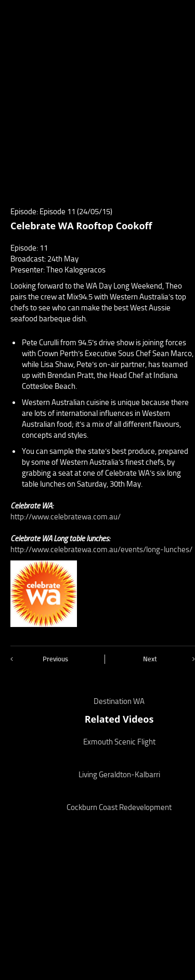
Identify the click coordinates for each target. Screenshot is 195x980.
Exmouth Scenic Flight (119, 742)
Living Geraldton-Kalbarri (119, 775)
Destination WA (119, 701)
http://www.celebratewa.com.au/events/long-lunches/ (101, 550)
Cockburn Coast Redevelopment (119, 807)
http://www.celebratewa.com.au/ (66, 517)
